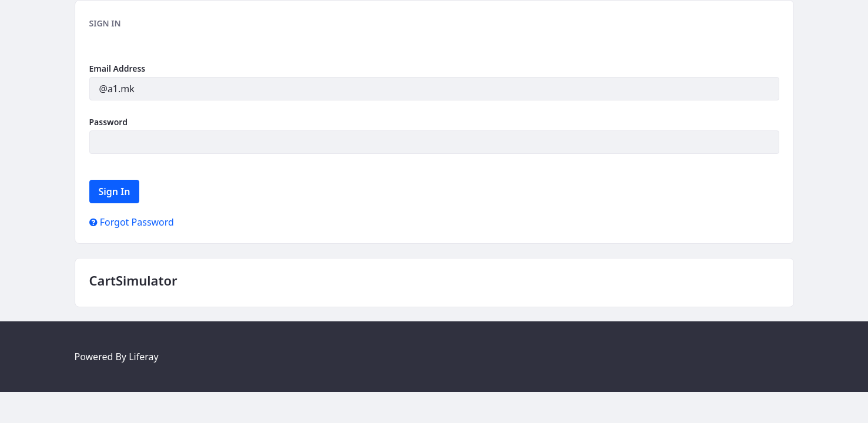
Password (108, 122)
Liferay (143, 357)
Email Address (118, 68)
